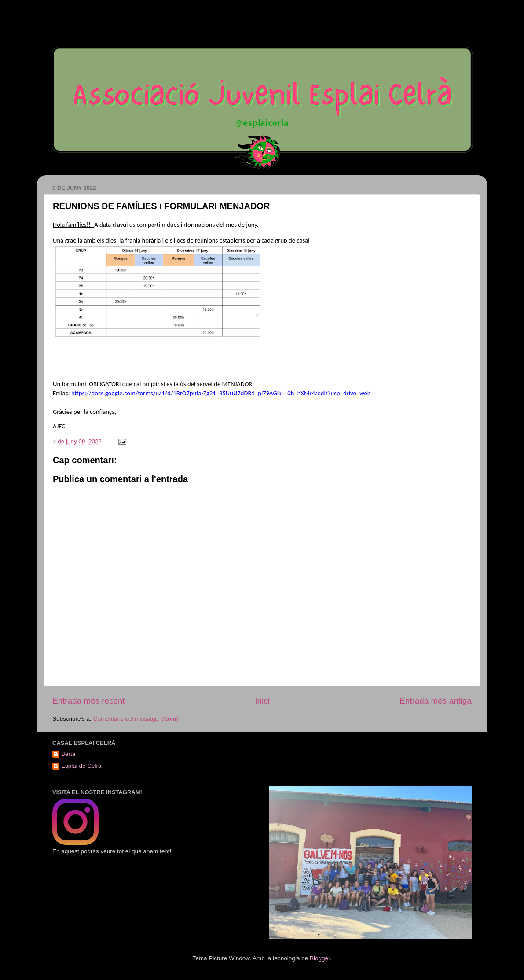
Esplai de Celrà (81, 766)
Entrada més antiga (436, 701)
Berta (68, 754)
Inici (262, 701)
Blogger (320, 958)
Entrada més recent (89, 701)
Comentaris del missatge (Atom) (136, 719)
